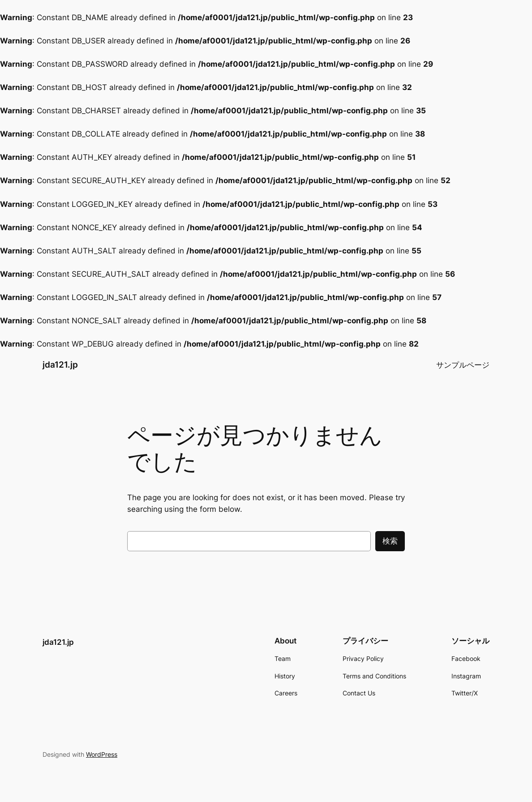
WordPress (102, 754)
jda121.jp (60, 365)
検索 (390, 541)
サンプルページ (463, 365)
